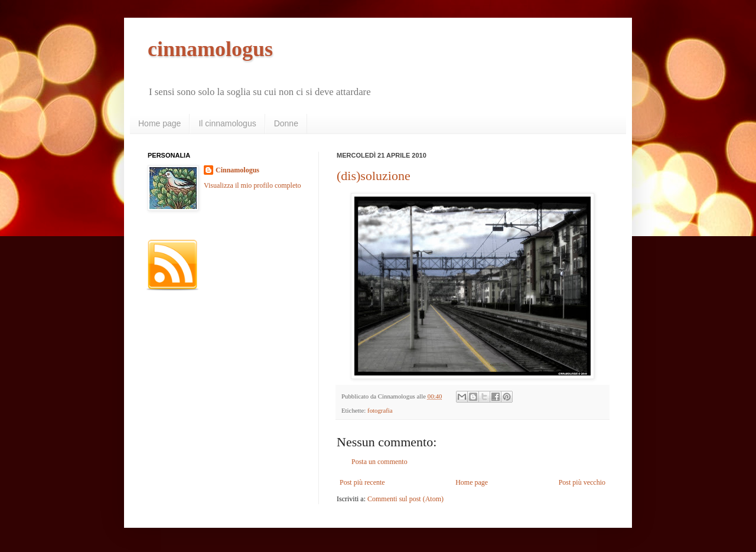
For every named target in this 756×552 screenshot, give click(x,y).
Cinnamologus (237, 170)
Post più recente (362, 482)
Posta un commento (379, 462)
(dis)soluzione (374, 176)
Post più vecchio (582, 482)
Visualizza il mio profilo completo (252, 185)
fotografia (380, 410)
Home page (159, 123)
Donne (286, 123)
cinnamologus (210, 49)
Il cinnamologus (227, 123)
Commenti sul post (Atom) (405, 499)
